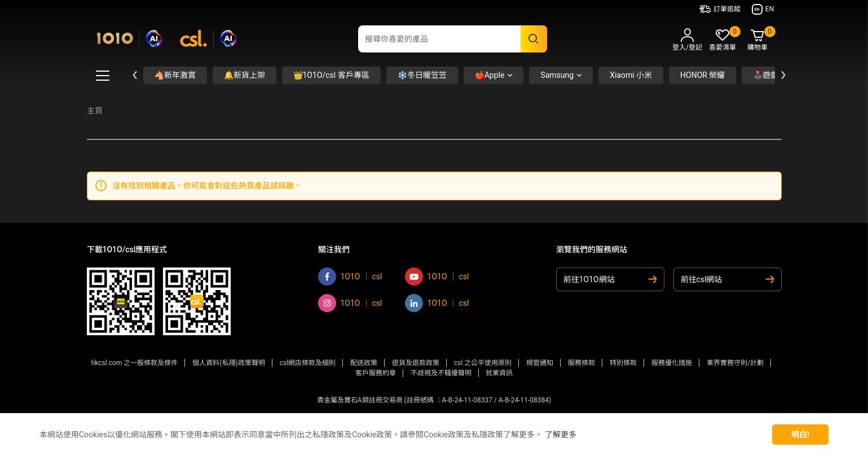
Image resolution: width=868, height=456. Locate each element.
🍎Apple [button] (490, 75)
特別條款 (623, 363)
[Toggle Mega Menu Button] (103, 76)
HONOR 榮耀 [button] (702, 75)
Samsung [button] (557, 75)
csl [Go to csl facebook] (377, 277)
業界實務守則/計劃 (735, 363)
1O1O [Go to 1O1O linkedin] (437, 303)
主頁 (95, 111)
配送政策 (364, 363)
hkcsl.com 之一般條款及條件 (135, 363)
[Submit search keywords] (534, 39)
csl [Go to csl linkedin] (464, 303)
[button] (688, 41)
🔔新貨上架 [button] (244, 75)
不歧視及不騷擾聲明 (441, 373)
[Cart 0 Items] (757, 41)
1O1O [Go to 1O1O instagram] (351, 303)
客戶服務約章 (376, 373)
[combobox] (453, 39)
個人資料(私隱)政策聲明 (228, 363)
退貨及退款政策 (416, 363)
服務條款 (581, 363)
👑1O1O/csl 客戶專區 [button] (331, 75)
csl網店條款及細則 (308, 363)
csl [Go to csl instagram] (377, 303)
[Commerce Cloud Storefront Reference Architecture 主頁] (167, 36)
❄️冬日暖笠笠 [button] (422, 75)
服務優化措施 (672, 363)
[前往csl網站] (728, 279)
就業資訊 (499, 373)
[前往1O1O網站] (610, 279)
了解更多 (561, 435)
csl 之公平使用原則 (483, 363)
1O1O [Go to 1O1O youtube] (437, 277)
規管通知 (540, 363)
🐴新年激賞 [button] (175, 75)
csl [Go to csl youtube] (464, 277)
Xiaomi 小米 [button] (631, 75)
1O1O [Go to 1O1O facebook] (351, 277)
